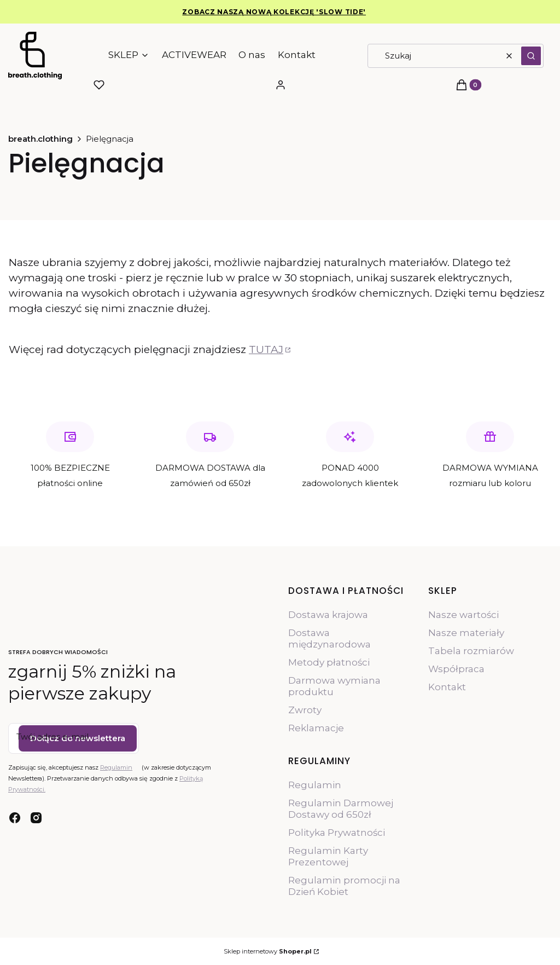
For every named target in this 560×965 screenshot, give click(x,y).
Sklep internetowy (268, 951)
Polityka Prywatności (337, 833)
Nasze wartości (463, 615)
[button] (531, 56)
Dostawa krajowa (328, 615)
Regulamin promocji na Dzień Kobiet (344, 886)
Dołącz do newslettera (78, 738)
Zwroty (305, 710)
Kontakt (447, 687)
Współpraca (456, 669)
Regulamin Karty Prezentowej (328, 856)
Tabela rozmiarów (471, 651)
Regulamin (116, 767)
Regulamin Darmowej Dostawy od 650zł (341, 809)
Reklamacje (316, 728)
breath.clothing (40, 139)
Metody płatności (329, 662)
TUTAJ (266, 349)
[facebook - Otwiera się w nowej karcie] (15, 818)
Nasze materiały (466, 633)
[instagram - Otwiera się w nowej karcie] (36, 818)
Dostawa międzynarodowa (329, 638)
